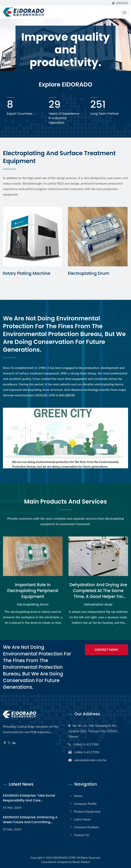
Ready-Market (81, 862)
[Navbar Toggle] (125, 13)
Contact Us (82, 835)
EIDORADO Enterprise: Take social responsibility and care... (29, 798)
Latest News (82, 819)
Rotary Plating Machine (27, 273)
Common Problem (86, 827)
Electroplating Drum (89, 273)
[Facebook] (5, 743)
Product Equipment (87, 811)
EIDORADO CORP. (65, 858)
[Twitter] (9, 743)
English (122, 3)
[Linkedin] (14, 743)
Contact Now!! (106, 650)
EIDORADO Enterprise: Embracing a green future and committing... (30, 820)
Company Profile (85, 804)
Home (78, 796)
